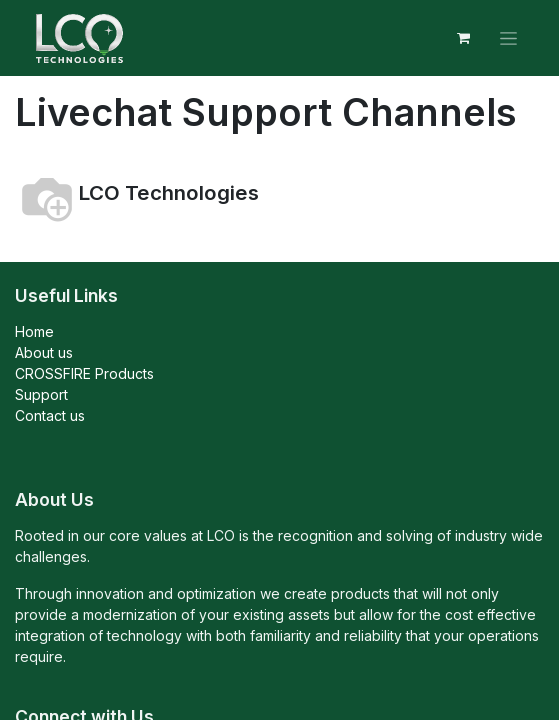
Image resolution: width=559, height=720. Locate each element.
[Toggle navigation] (508, 38)
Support (41, 394)
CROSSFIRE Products (84, 373)
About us (44, 352)
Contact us (50, 415)
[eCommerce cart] (463, 38)
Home (34, 331)
